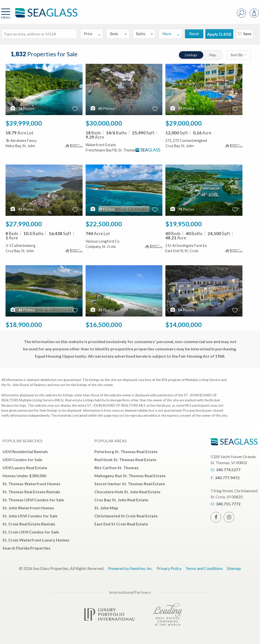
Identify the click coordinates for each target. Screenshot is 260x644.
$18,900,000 (24, 325)
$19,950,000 (184, 224)
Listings (191, 55)
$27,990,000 (24, 224)
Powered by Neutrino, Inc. (131, 568)
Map (213, 55)
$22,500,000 (104, 224)
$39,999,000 (24, 123)
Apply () (219, 34)
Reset (194, 34)
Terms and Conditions (204, 568)
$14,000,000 (184, 325)
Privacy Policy (169, 568)
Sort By (239, 55)
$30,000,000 (104, 123)
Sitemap (234, 568)
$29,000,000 (184, 123)
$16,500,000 (104, 325)
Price (92, 34)
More (171, 34)
